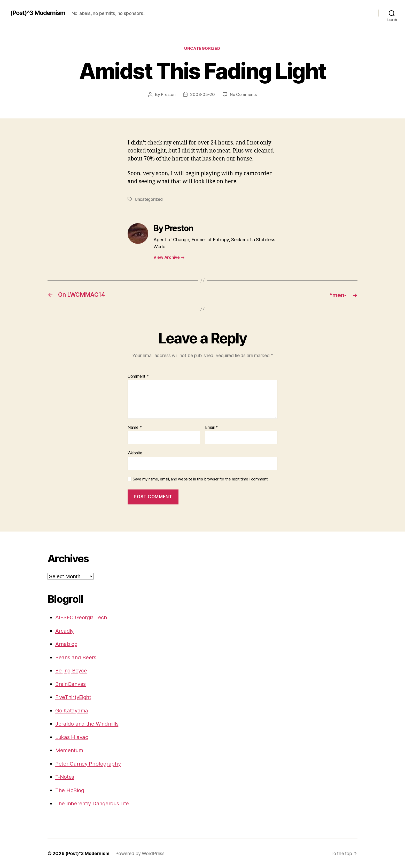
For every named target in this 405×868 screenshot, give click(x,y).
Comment (138, 376)
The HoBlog (70, 790)
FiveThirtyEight (74, 697)
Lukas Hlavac (72, 737)
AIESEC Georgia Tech (82, 617)
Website (135, 453)
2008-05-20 (202, 95)
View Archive (169, 257)
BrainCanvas (71, 684)
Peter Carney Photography (89, 764)
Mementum (70, 750)
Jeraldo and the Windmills (88, 724)
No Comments (243, 95)
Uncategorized (202, 49)
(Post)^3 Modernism (39, 13)
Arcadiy (65, 631)
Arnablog (67, 644)
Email (212, 428)
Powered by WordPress (141, 853)
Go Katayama (72, 710)
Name (135, 428)
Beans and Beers (77, 657)
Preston (168, 95)
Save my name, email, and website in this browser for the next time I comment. (201, 479)
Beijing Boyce (72, 670)
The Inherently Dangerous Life (93, 803)
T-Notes (65, 777)
